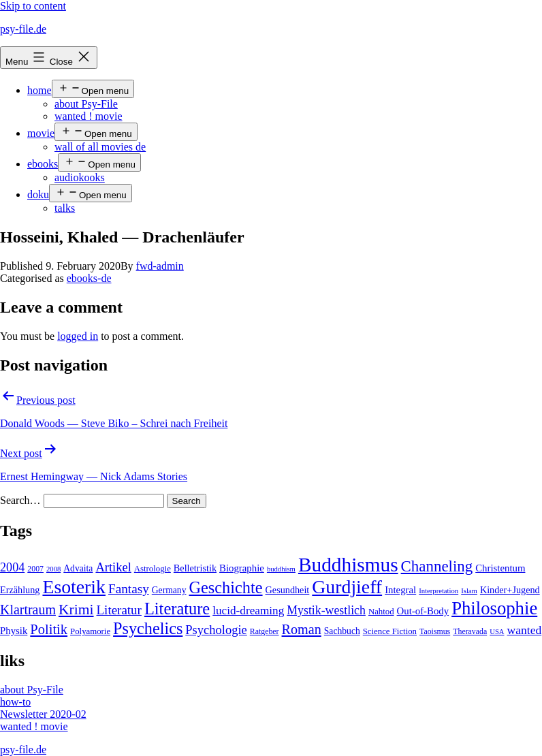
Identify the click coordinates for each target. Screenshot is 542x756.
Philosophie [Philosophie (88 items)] (494, 608)
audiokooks (80, 177)
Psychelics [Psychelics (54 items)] (148, 628)
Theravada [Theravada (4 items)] (470, 631)
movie (41, 133)
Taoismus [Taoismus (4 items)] (435, 631)
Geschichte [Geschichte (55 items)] (225, 587)
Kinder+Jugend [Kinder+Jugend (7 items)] (510, 590)
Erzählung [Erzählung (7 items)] (20, 590)
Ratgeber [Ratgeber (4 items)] (265, 631)
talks (65, 208)
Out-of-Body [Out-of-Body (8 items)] (423, 611)
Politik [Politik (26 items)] (49, 629)
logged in (78, 336)
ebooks (43, 164)
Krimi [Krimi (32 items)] (76, 610)
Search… (20, 500)
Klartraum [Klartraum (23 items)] (28, 610)
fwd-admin (160, 266)
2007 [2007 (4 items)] (35, 569)
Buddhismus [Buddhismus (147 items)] (348, 565)
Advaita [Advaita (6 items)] (78, 568)
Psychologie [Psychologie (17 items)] (216, 630)
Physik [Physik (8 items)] (14, 631)
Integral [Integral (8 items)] (400, 590)
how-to (15, 702)
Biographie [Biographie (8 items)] (242, 568)
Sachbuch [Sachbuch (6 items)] (342, 631)
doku (38, 194)
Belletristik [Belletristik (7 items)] (195, 568)
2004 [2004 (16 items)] (12, 567)
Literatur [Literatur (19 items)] (119, 610)
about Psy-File (86, 104)
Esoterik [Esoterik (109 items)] (74, 587)
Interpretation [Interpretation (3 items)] (439, 591)
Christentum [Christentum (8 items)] (500, 568)
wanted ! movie (89, 116)
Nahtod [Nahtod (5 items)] (381, 612)
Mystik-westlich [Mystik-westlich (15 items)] (326, 610)
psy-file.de (23, 29)
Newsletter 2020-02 (43, 714)
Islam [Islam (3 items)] (469, 591)
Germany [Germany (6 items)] (169, 590)
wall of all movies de (100, 147)
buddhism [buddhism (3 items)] (281, 569)
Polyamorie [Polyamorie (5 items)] (90, 631)
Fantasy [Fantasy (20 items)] (129, 589)
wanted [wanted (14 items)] (525, 630)
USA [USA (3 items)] (497, 632)
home (39, 90)
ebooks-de (89, 278)
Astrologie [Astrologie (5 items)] (153, 569)
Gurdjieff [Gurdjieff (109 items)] (347, 587)
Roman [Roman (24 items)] (302, 629)
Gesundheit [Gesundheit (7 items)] (288, 590)
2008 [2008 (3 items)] (53, 569)
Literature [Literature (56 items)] (177, 609)
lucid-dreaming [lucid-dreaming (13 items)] (248, 611)
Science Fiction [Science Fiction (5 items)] (390, 631)
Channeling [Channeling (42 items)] (437, 566)
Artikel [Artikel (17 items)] (113, 567)
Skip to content (33, 6)
